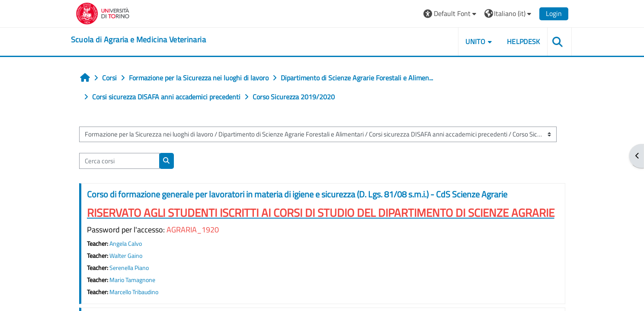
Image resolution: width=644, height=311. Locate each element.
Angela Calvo (126, 244)
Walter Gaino (126, 256)
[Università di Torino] (103, 13)
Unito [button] (475, 41)
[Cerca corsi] (119, 161)
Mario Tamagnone (132, 280)
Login (554, 13)
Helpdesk (524, 41)
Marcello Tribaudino (134, 292)
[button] (451, 14)
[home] (138, 40)
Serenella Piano (129, 268)
